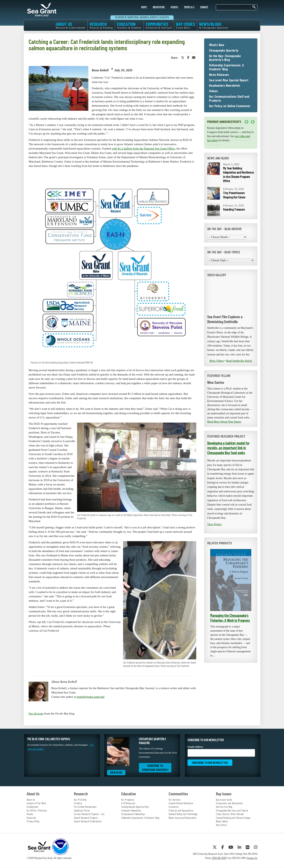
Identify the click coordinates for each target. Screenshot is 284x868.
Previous (247, 122)
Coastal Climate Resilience (181, 803)
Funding (78, 803)
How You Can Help (224, 807)
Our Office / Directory (37, 810)
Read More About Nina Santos (224, 422)
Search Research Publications (88, 821)
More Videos (217, 361)
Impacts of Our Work (36, 803)
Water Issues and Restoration (182, 818)
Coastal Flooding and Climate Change (233, 818)
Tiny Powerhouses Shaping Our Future (234, 195)
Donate (30, 814)
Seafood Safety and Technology (183, 814)
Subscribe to (155, 768)
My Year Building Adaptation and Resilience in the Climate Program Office (238, 174)
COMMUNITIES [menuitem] (159, 25)
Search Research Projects (86, 818)
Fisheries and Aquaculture (181, 810)
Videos (213, 91)
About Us (31, 800)
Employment (33, 807)
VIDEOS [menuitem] (174, 7)
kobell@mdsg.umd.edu (91, 697)
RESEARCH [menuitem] (101, 25)
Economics (174, 807)
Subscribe (31, 818)
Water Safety (222, 821)
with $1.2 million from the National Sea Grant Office (143, 149)
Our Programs (128, 800)
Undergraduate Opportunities (135, 807)
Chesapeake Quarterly (224, 50)
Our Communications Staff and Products (229, 99)
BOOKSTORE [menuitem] (159, 7)
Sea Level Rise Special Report (229, 80)
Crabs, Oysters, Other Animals (230, 814)
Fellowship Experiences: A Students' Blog (226, 67)
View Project (214, 524)
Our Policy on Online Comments (230, 106)
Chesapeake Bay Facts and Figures (232, 810)
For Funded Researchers (85, 807)
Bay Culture (221, 825)
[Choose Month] (227, 237)
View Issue (116, 772)
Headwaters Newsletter (225, 85)
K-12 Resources (128, 803)
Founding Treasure (234, 209)
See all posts (36, 714)
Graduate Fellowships (131, 810)
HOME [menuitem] (144, 7)
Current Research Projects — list (89, 814)
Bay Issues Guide (224, 800)
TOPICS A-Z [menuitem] (189, 7)
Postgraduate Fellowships (133, 814)
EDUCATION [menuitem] (129, 25)
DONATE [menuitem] (204, 7)
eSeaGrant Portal (82, 810)
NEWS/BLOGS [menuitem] (214, 25)
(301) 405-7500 (219, 858)
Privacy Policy (33, 821)
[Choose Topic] (231, 260)
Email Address (221, 751)
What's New (217, 45)
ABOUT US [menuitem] (71, 25)
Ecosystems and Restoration (229, 803)
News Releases (219, 75)
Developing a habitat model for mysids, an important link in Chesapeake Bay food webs (228, 448)
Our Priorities (80, 800)
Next (253, 122)
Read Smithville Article (239, 361)
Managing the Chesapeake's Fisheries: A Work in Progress (230, 618)
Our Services (174, 800)
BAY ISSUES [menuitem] (186, 25)
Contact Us (252, 858)
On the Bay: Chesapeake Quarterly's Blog (225, 58)
